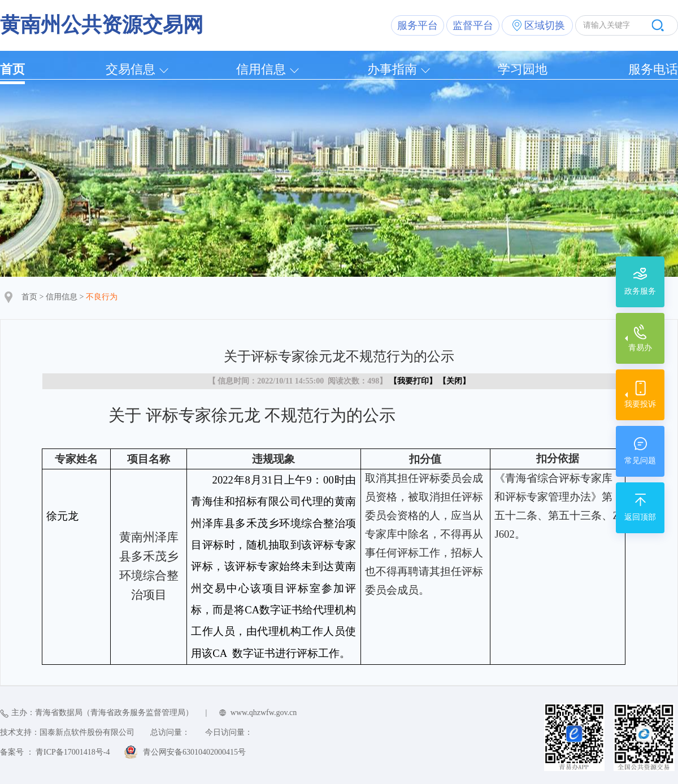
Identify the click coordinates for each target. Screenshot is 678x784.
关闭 (454, 381)
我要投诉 (640, 404)
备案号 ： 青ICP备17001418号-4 (55, 752)
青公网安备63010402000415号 (194, 752)
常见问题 (640, 461)
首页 (12, 69)
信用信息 (261, 69)
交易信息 (131, 69)
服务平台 (418, 25)
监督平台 (473, 25)
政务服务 (640, 291)
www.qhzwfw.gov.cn (264, 713)
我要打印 (413, 381)
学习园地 (523, 69)
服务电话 (653, 69)
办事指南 (392, 69)
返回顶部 (640, 517)
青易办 (640, 348)
